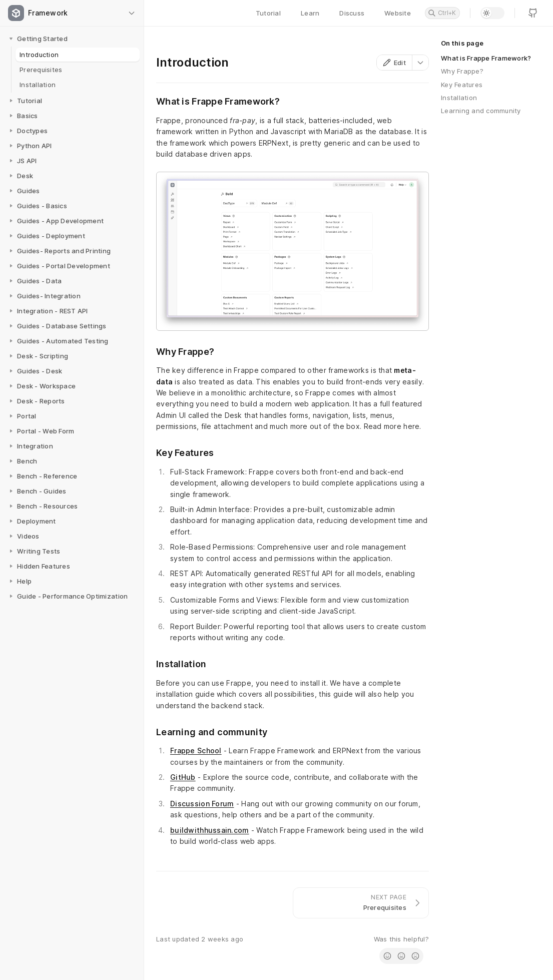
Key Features (462, 85)
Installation (459, 98)
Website (398, 13)
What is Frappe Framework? (486, 58)
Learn (310, 13)
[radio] (387, 956)
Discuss (352, 13)
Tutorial (268, 13)
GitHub (183, 777)
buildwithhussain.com (210, 830)
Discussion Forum (202, 804)
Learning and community (481, 111)
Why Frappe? (462, 71)
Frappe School (196, 751)
